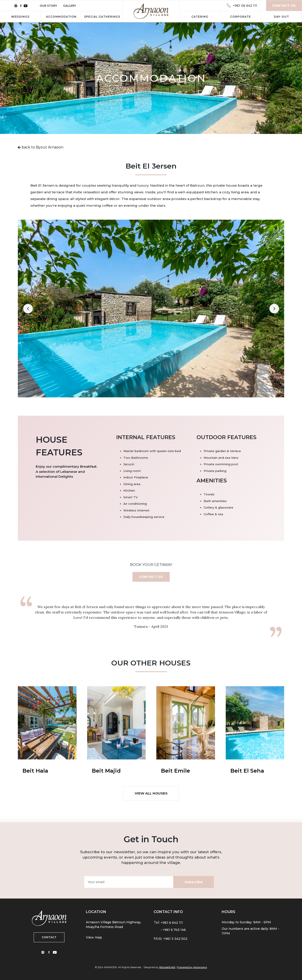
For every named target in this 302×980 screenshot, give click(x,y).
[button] (28, 309)
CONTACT (49, 937)
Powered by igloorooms (192, 967)
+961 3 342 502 (175, 939)
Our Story (49, 6)
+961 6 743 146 (174, 930)
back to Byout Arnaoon (42, 147)
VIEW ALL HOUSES (151, 793)
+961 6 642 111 (172, 923)
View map (94, 937)
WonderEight (167, 967)
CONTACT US (151, 577)
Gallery (70, 6)
